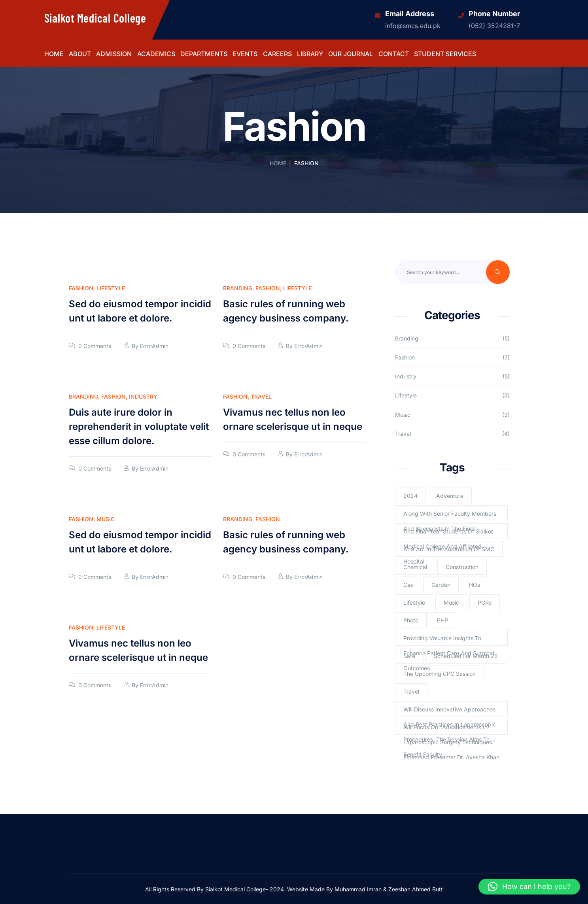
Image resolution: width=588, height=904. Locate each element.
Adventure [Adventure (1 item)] (450, 496)
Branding (238, 288)
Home (54, 54)
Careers (277, 54)
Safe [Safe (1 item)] (409, 656)
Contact (394, 54)
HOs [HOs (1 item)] (475, 585)
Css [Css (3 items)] (408, 585)
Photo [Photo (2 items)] (411, 620)
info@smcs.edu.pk (413, 26)
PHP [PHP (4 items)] (442, 620)
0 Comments (95, 346)
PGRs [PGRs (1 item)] (485, 602)
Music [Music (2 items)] (451, 602)
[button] (529, 887)
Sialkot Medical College (95, 18)
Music (106, 519)
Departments (204, 54)
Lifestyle (111, 288)
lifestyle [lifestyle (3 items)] (414, 602)
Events (245, 54)
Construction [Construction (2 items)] (462, 567)
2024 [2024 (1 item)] (410, 496)
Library (310, 54)
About (80, 54)
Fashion (81, 288)
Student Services (445, 54)
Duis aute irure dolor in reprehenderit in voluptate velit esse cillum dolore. (139, 426)
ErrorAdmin (154, 346)
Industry (143, 396)
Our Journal (351, 54)
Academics (156, 54)
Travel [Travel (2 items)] (411, 691)
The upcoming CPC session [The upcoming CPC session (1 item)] (440, 674)
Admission (114, 54)
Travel (261, 396)
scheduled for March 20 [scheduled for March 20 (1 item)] (466, 656)
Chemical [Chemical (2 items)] (415, 567)
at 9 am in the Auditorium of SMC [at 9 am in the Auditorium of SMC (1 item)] (449, 549)
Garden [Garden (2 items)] (441, 585)
